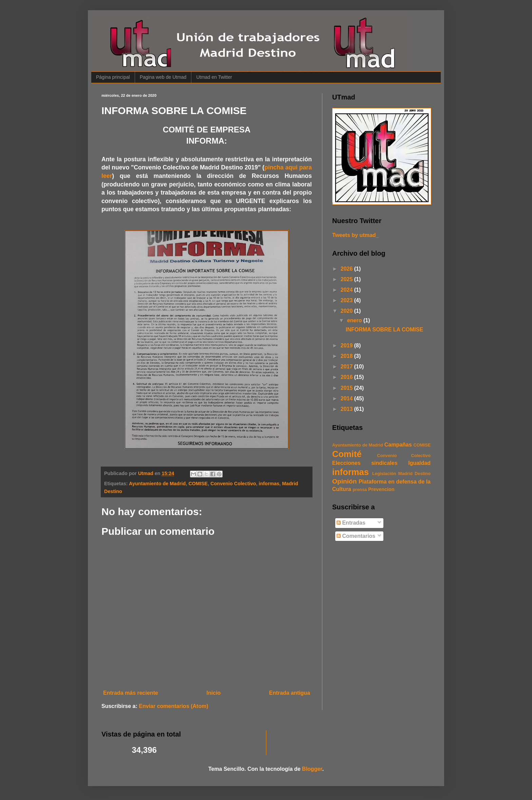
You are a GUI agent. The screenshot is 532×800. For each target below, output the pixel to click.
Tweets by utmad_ (356, 235)
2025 (347, 279)
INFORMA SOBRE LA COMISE (384, 330)
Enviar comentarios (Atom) (173, 706)
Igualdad (419, 463)
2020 (347, 311)
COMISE (198, 484)
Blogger (312, 769)
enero (355, 320)
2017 (347, 367)
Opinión (344, 481)
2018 (347, 356)
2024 (347, 290)
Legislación (384, 474)
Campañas (398, 445)
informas (269, 484)
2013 (347, 409)
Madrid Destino (414, 474)
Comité (347, 454)
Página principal (113, 77)
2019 (347, 346)
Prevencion (381, 489)
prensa (360, 489)
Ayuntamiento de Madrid (157, 484)
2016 (347, 377)
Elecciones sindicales (365, 463)
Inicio (214, 693)
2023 (347, 300)
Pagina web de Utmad (163, 77)
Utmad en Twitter (214, 77)
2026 (347, 269)
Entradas (351, 523)
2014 (347, 398)
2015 (347, 388)
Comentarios (356, 536)
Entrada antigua (290, 693)
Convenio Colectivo (233, 484)
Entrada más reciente (131, 693)
